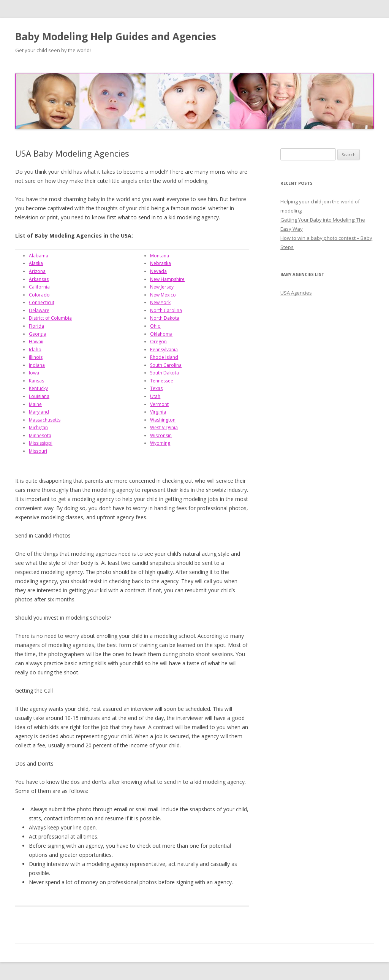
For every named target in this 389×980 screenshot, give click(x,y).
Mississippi (41, 443)
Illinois (36, 357)
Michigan (38, 427)
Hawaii (36, 342)
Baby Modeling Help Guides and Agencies (116, 36)
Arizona (37, 271)
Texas (156, 388)
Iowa (34, 373)
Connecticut (42, 302)
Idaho (35, 350)
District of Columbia (50, 318)
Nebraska (161, 263)
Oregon (158, 342)
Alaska (36, 263)
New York (160, 302)
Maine (35, 404)
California (39, 287)
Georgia (38, 334)
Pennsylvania (164, 350)
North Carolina (166, 310)
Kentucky (38, 388)
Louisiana (39, 396)
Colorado (39, 295)
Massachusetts (45, 420)
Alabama (39, 256)
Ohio (155, 326)
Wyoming (160, 443)
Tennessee (162, 381)
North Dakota (165, 318)
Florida (36, 326)
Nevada (158, 271)
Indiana (37, 365)
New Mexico (163, 295)
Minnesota (40, 435)
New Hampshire (167, 279)
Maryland (39, 412)
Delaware (39, 310)
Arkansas (39, 279)
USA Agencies (296, 293)
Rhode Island (164, 357)
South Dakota (164, 373)
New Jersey (162, 287)
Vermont (159, 404)
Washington (163, 420)
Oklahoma (161, 334)
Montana (160, 256)
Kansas (36, 381)
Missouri (38, 451)
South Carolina (166, 365)
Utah (155, 396)
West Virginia (164, 427)
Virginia (158, 412)
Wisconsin (161, 435)
